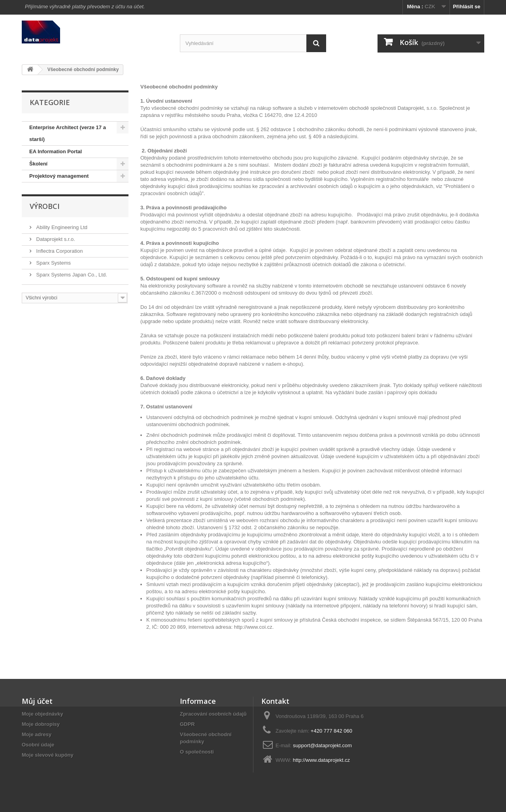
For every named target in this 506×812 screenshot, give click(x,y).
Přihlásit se (467, 7)
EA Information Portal (56, 151)
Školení (38, 164)
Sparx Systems (53, 263)
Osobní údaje (38, 745)
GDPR (187, 724)
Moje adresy (37, 734)
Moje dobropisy (41, 724)
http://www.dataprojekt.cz (322, 760)
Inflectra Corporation (59, 251)
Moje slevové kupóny (48, 755)
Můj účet (37, 701)
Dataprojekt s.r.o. (55, 239)
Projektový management (59, 176)
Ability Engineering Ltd (61, 227)
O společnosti (197, 752)
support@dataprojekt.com (322, 745)
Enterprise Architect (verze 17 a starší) (68, 133)
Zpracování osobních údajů (213, 714)
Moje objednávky (42, 714)
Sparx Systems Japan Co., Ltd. (71, 275)
